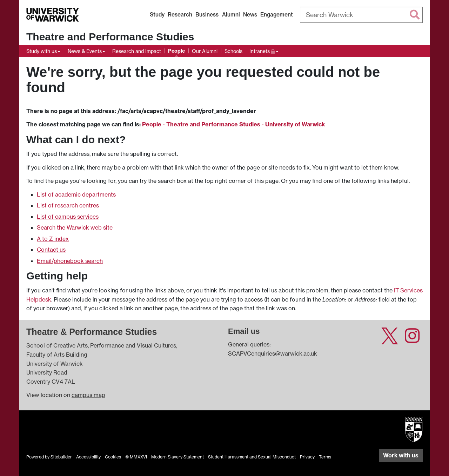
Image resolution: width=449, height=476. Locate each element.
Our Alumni (205, 51)
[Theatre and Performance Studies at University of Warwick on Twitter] (390, 340)
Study (157, 15)
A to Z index (53, 239)
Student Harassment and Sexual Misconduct (252, 457)
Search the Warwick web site (75, 227)
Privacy (307, 457)
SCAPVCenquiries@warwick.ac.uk (273, 353)
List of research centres (68, 205)
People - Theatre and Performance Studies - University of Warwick (233, 124)
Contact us (51, 250)
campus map (88, 395)
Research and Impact (137, 51)
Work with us (401, 455)
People (176, 51)
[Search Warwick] (361, 15)
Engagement (277, 15)
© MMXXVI (136, 457)
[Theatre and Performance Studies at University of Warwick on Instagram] (412, 340)
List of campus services (68, 217)
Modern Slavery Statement (177, 457)
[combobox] (361, 15)
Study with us (42, 51)
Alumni (231, 15)
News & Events (85, 51)
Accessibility (88, 457)
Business (207, 15)
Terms (325, 457)
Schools (233, 51)
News (250, 15)
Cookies (113, 457)
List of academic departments (76, 194)
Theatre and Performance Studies (110, 37)
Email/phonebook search (70, 261)
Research (180, 15)
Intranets (264, 50)
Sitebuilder (61, 457)
